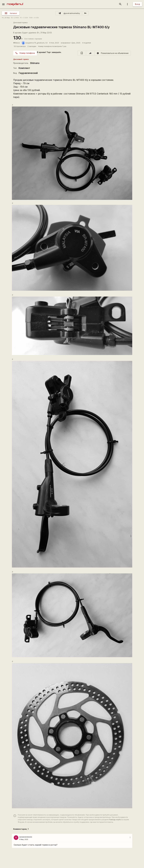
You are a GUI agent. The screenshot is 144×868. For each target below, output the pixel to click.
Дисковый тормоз (20, 23)
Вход (137, 4)
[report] (113, 53)
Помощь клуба (115, 820)
